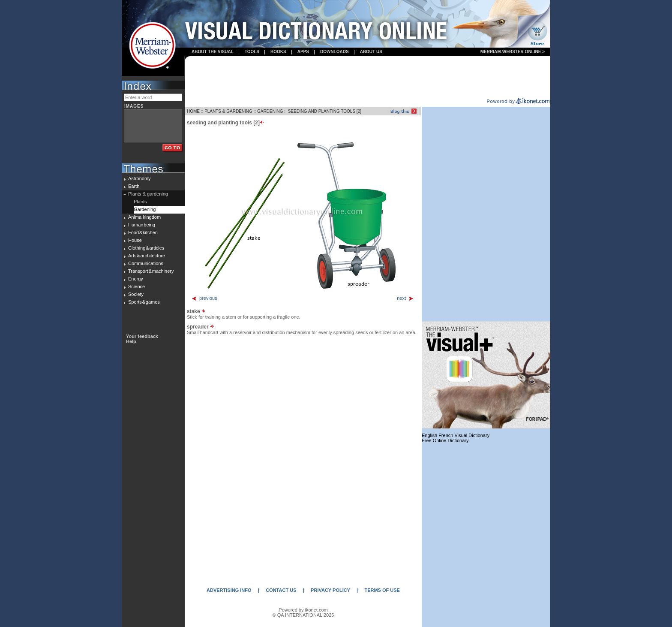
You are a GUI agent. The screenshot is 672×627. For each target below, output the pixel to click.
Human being (142, 225)
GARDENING (270, 111)
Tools (252, 52)
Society (136, 294)
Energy (136, 279)
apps (303, 52)
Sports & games (144, 302)
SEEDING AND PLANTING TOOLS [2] (325, 111)
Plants (140, 202)
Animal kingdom (144, 217)
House (135, 240)
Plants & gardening (148, 194)
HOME (193, 111)
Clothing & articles (146, 248)
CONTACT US (281, 590)
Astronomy (139, 178)
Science (136, 286)
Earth (134, 186)
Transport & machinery (151, 271)
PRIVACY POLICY (330, 590)
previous (204, 298)
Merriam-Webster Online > (513, 52)
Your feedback (142, 336)
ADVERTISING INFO (229, 590)
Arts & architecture (147, 256)
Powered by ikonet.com (303, 610)
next (405, 298)
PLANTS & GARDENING (228, 111)
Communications (146, 263)
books (278, 52)
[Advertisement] (368, 78)
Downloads (334, 52)
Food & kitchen (143, 232)
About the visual (213, 52)
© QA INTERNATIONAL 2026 (303, 615)
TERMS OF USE (382, 590)
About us (371, 52)
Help (131, 341)
